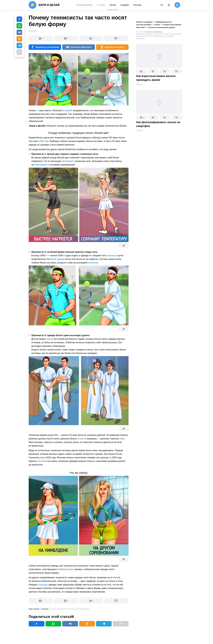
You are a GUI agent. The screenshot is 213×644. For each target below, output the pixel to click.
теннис (50, 339)
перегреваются (42, 165)
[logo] (44, 5)
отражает (69, 161)
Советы (140, 130)
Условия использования (172, 25)
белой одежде (57, 259)
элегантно (93, 263)
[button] (142, 71)
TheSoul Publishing (154, 32)
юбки (122, 439)
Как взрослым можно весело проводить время (156, 78)
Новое (101, 5)
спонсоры (43, 585)
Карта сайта (141, 27)
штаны (81, 439)
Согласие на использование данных (161, 27)
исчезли (42, 461)
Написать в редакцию (144, 22)
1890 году (44, 141)
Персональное (85, 5)
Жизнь (139, 84)
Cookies (157, 25)
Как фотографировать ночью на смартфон (158, 124)
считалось (112, 256)
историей (67, 110)
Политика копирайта (144, 25)
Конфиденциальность (164, 22)
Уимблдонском (66, 569)
